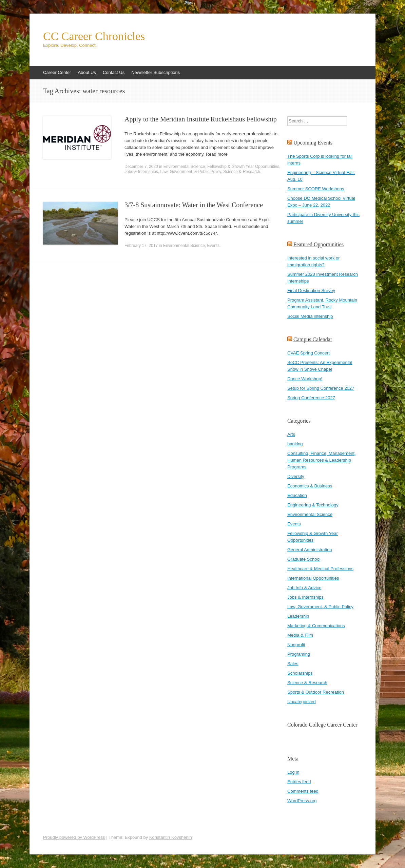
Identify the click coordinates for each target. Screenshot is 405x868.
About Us (87, 72)
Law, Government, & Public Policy (190, 172)
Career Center (57, 72)
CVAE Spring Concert (308, 353)
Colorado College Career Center (322, 725)
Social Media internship (310, 316)
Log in (293, 772)
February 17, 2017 (141, 246)
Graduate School (304, 559)
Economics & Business (310, 486)
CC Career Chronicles (94, 36)
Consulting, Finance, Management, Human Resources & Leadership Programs (322, 460)
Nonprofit (296, 645)
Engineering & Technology (313, 505)
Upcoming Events (313, 143)
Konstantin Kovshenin (171, 837)
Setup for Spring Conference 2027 (321, 388)
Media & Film (300, 635)
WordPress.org (302, 801)
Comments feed (303, 791)
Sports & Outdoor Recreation (316, 692)
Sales (293, 664)
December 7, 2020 (141, 167)
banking (295, 444)
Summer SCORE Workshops (316, 189)
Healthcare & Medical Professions (320, 569)
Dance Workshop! (305, 379)
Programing (299, 654)
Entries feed (299, 782)
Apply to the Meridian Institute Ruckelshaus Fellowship (201, 119)
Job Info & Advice (304, 588)
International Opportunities (313, 578)
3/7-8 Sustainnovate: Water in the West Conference (194, 205)
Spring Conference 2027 (311, 398)
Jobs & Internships (141, 172)
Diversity (296, 476)
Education (297, 495)
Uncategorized (302, 702)
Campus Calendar (313, 339)
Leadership (298, 616)
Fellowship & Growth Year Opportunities (243, 167)
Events (213, 246)
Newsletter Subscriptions (156, 72)
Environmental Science (184, 167)
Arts (291, 434)
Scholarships (300, 673)
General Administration (310, 550)
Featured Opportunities (319, 244)
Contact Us (114, 72)
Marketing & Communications (316, 626)
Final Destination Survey (311, 291)
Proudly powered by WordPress (74, 837)
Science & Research (242, 172)
